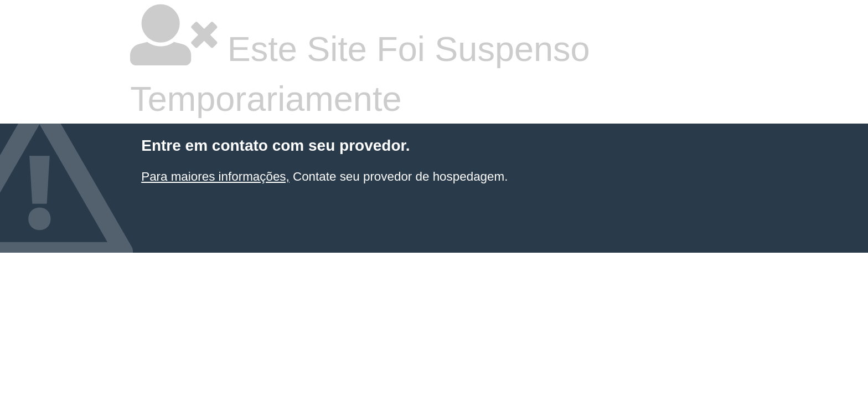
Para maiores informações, (215, 177)
